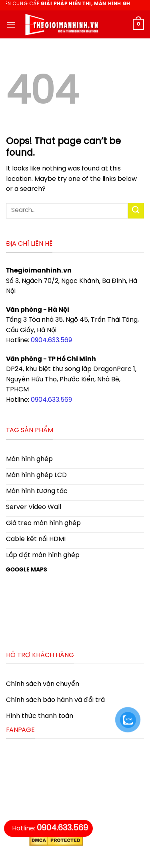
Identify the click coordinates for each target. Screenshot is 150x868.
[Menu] (11, 25)
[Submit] (136, 211)
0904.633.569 (51, 340)
